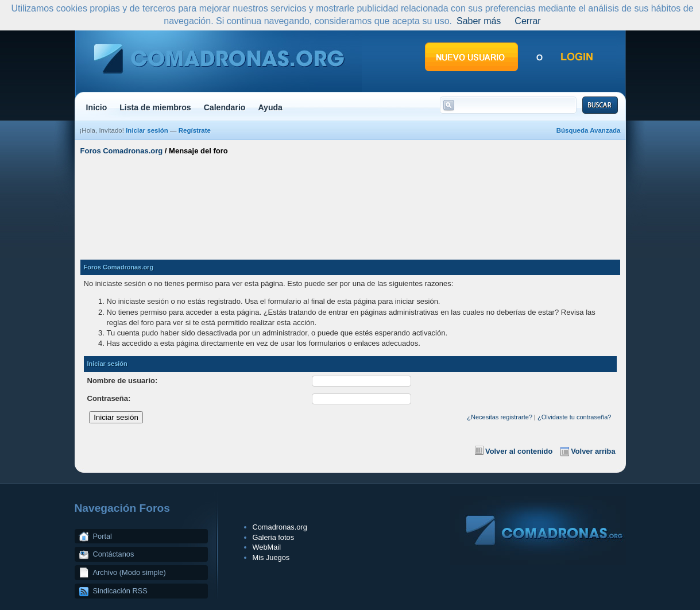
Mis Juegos (271, 557)
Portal (103, 536)
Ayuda (270, 107)
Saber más (479, 21)
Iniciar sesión (147, 130)
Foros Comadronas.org (122, 151)
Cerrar (527, 21)
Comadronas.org (280, 527)
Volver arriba (593, 451)
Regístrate (195, 130)
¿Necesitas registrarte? (500, 417)
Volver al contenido (519, 451)
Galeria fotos (274, 537)
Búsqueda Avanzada (589, 130)
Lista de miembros (155, 107)
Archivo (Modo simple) (129, 572)
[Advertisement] (350, 203)
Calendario (225, 107)
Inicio (97, 107)
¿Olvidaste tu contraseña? (574, 417)
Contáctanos (114, 554)
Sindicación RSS (120, 591)
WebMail (267, 547)
